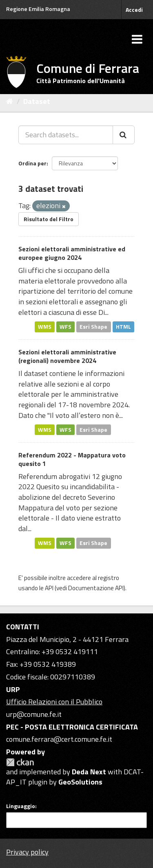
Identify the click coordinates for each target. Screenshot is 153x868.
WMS (45, 327)
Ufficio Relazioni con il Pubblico (54, 702)
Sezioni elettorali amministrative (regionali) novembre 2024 (67, 356)
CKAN (20, 762)
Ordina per (32, 163)
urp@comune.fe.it (34, 714)
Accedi (134, 10)
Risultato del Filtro (49, 219)
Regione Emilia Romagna (38, 9)
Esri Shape (93, 327)
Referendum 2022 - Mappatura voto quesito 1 (72, 459)
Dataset (37, 101)
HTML (123, 327)
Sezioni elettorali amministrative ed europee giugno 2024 (72, 253)
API (49, 588)
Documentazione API (96, 588)
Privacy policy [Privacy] (27, 852)
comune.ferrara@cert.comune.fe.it (59, 739)
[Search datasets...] (66, 135)
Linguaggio (21, 806)
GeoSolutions (80, 782)
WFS (65, 327)
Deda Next (89, 772)
